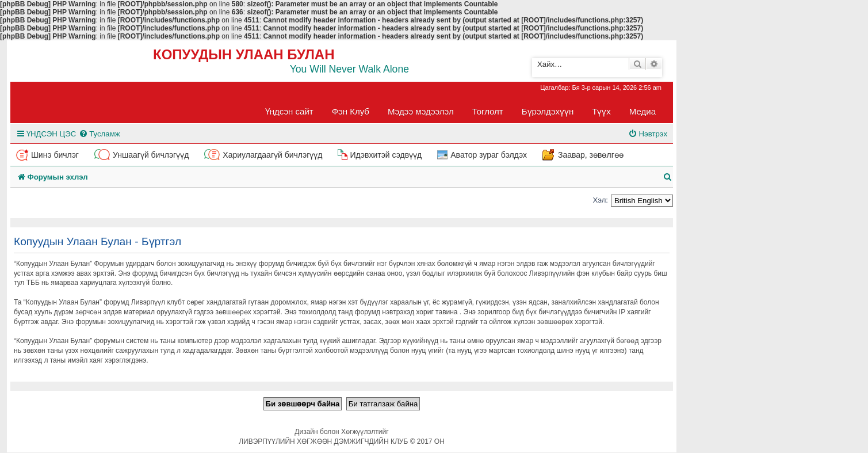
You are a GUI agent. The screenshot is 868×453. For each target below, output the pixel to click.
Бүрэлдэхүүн (548, 111)
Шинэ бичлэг (55, 155)
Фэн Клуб (351, 111)
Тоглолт (488, 111)
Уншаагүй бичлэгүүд (151, 155)
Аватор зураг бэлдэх (489, 155)
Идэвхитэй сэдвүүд (386, 155)
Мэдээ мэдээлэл (421, 111)
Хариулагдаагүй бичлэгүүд (272, 155)
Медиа (643, 111)
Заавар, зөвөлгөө (591, 155)
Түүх (601, 111)
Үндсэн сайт (289, 111)
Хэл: (600, 200)
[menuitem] (99, 134)
